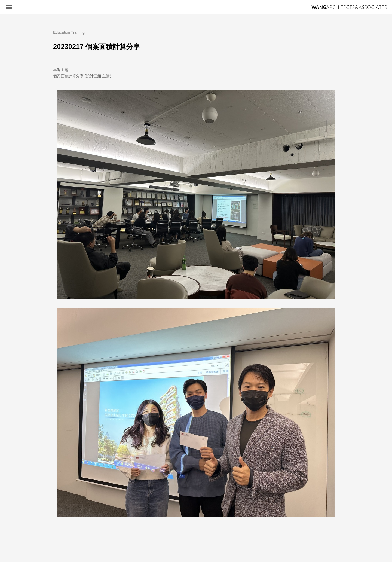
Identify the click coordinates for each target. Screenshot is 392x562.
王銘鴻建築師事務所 (349, 7)
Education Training (69, 32)
